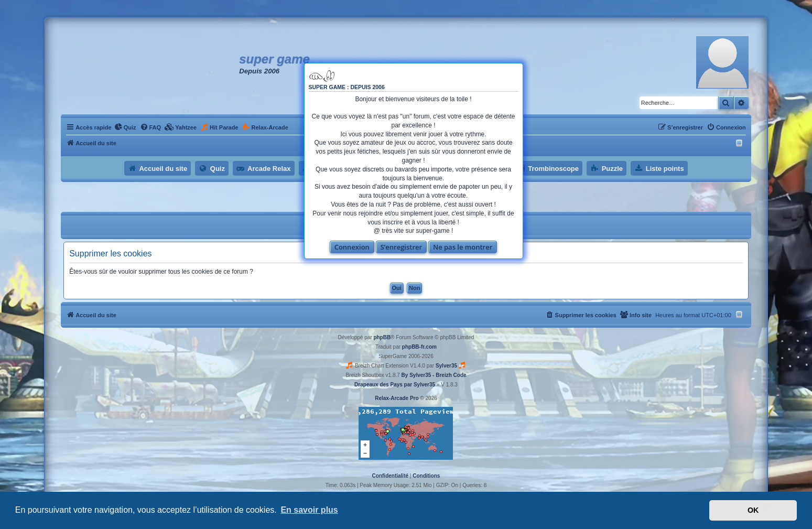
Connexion (352, 247)
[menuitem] (125, 127)
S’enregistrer (402, 247)
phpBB (382, 337)
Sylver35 (446, 366)
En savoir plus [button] (309, 510)
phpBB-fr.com (419, 347)
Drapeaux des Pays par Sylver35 (395, 385)
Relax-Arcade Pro (397, 398)
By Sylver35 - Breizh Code (434, 375)
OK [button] (753, 510)
